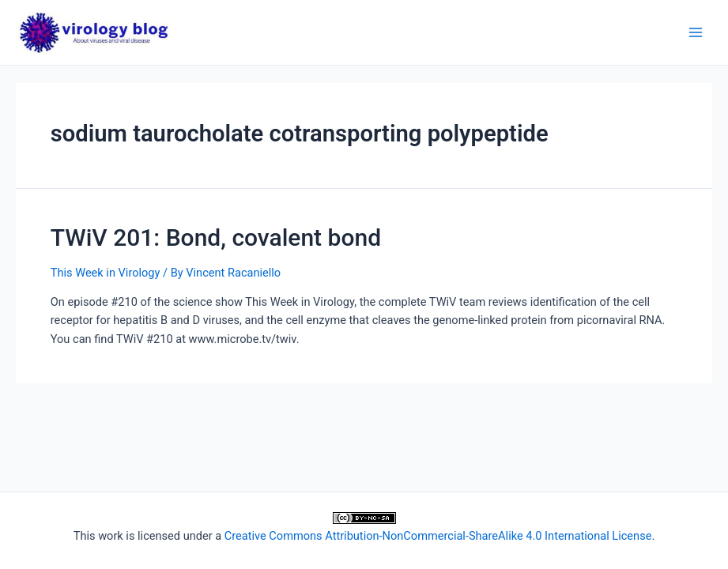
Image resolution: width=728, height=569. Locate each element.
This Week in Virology (106, 273)
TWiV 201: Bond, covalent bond (216, 237)
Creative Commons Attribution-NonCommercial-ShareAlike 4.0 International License (438, 536)
